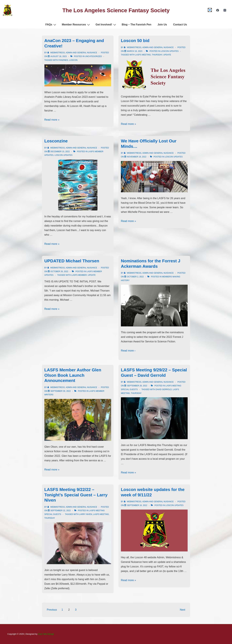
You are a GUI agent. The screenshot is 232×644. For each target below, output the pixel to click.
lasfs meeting (143, 55)
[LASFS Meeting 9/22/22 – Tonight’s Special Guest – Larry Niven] (61, 511)
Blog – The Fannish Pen (136, 25)
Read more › (128, 351)
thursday (157, 55)
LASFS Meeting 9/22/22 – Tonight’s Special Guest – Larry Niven (76, 495)
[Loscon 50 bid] (135, 51)
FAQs (51, 25)
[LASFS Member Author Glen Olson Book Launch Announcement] (61, 391)
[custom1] (210, 10)
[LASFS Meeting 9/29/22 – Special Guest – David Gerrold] (137, 386)
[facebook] (218, 10)
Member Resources (76, 25)
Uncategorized (93, 56)
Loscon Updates (170, 51)
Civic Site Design (46, 634)
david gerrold (164, 389)
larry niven (86, 514)
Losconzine (56, 141)
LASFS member (79, 275)
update (167, 55)
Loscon (73, 60)
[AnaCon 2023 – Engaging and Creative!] (59, 56)
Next (182, 610)
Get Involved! (106, 25)
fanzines (63, 60)
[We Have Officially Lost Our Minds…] (137, 157)
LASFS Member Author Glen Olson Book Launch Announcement (73, 375)
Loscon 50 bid (135, 41)
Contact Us (180, 25)
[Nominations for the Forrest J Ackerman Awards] (135, 277)
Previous (52, 610)
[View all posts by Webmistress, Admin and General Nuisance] (73, 53)
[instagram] (225, 10)
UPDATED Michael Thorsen (72, 261)
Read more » (52, 120)
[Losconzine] (60, 152)
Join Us (162, 25)
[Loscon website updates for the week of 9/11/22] (137, 505)
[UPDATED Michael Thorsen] (59, 271)
